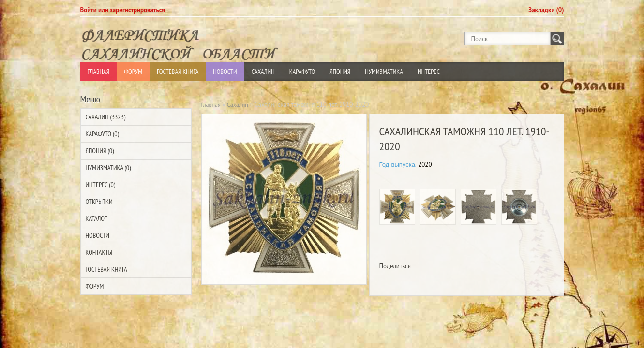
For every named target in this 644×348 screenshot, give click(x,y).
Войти (89, 10)
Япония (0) (100, 151)
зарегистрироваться (137, 10)
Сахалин (263, 72)
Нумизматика (384, 72)
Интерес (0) (100, 185)
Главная (99, 72)
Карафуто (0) (102, 134)
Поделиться (395, 266)
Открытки (99, 202)
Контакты (99, 252)
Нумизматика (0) (108, 168)
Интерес (429, 72)
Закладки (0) (546, 10)
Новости (225, 72)
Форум (133, 72)
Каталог (96, 218)
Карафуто (302, 72)
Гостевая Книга (178, 72)
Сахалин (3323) (106, 117)
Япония (340, 72)
